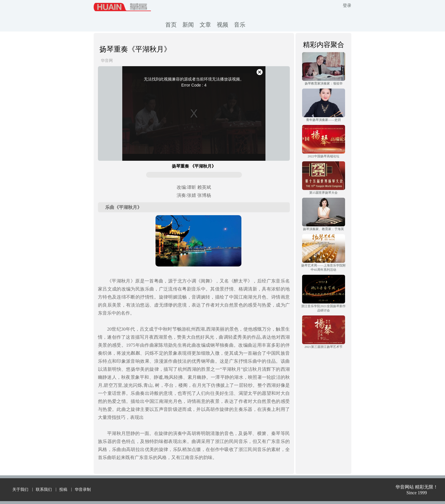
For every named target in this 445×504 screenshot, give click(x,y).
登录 (347, 5)
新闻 (188, 25)
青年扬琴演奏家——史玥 (323, 120)
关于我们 (20, 490)
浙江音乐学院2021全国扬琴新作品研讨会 (323, 308)
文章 (205, 25)
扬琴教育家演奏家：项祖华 (324, 83)
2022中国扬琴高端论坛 (323, 156)
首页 (171, 25)
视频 (222, 25)
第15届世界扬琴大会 (323, 193)
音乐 (240, 25)
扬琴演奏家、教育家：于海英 (323, 229)
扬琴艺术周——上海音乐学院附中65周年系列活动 (323, 267)
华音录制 (83, 490)
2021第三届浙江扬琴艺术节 (323, 347)
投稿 (63, 490)
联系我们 (44, 490)
